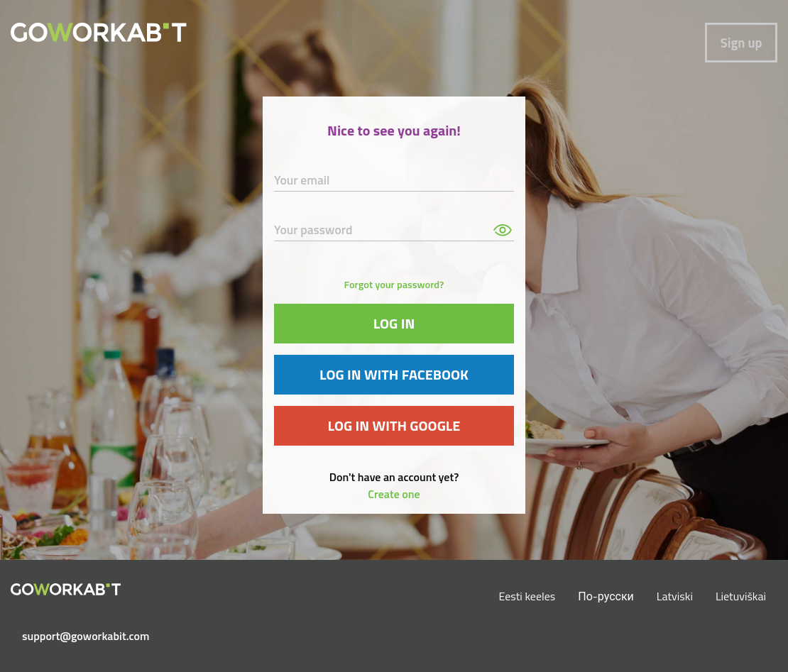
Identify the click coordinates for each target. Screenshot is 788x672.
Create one (394, 494)
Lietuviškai (741, 596)
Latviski (675, 596)
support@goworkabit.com (71, 636)
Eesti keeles (527, 596)
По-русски (606, 596)
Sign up (742, 43)
